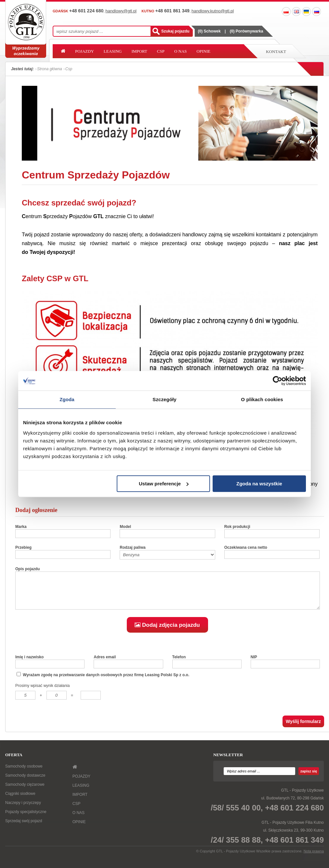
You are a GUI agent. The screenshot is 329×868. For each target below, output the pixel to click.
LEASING (113, 51)
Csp (69, 69)
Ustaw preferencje (164, 484)
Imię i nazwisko (29, 664)
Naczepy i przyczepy (23, 809)
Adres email (105, 664)
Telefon (179, 664)
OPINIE (204, 51)
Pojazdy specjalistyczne (26, 819)
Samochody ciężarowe (25, 791)
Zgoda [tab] (67, 399)
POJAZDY (85, 51)
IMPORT (139, 51)
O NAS (181, 51)
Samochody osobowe (24, 773)
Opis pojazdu (27, 569)
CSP (161, 51)
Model (125, 527)
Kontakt (276, 52)
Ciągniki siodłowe (20, 800)
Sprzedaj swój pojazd (24, 828)
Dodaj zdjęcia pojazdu (167, 632)
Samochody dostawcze (25, 782)
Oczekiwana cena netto (246, 547)
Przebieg (23, 547)
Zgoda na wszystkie (259, 484)
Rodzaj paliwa (132, 547)
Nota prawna (314, 858)
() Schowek (209, 31)
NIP (254, 664)
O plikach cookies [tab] (262, 399)
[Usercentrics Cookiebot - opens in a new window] (277, 381)
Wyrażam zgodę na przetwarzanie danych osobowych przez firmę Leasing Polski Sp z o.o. (103, 681)
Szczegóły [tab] (164, 399)
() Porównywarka (247, 31)
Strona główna (50, 69)
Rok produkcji (237, 527)
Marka (21, 527)
